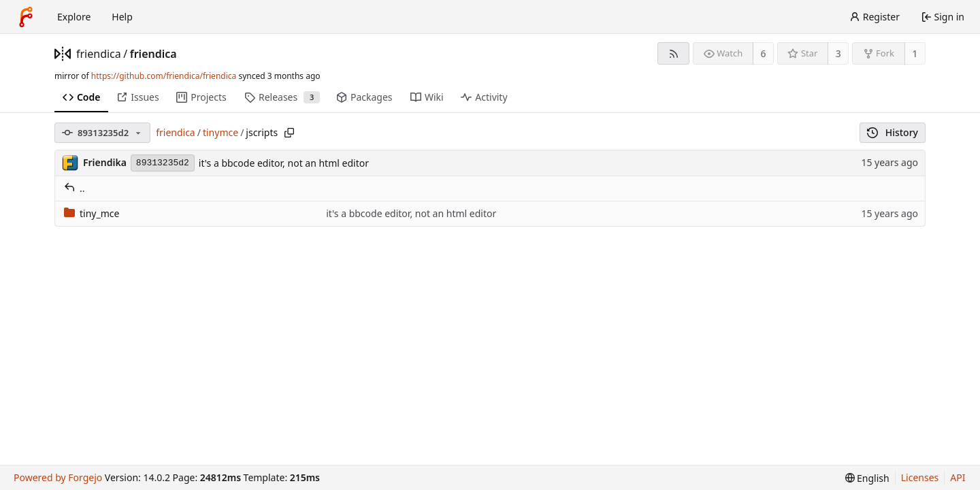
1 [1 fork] (915, 53)
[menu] (867, 478)
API (958, 477)
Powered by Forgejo (58, 477)
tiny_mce (92, 213)
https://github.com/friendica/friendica (164, 76)
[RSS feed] (673, 53)
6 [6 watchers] (764, 53)
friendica (99, 54)
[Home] (26, 17)
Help (122, 17)
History (893, 132)
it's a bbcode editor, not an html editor (284, 163)
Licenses (920, 477)
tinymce (220, 132)
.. (75, 188)
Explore (74, 17)
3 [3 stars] (838, 53)
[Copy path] (289, 133)
